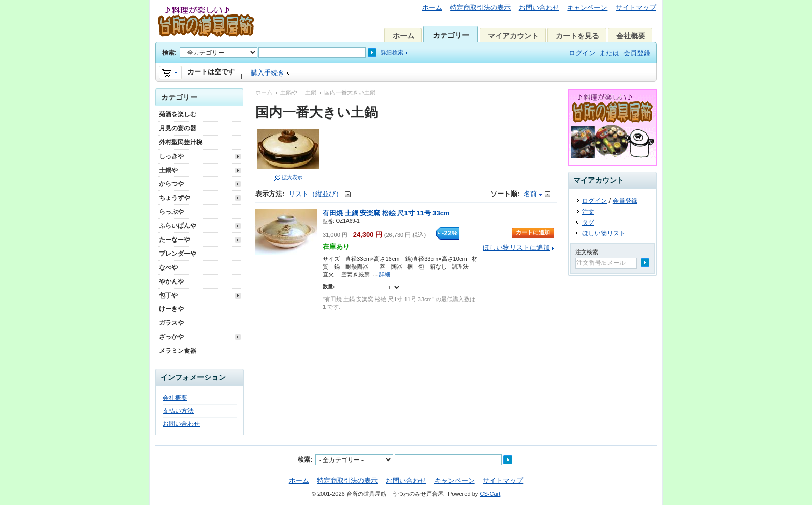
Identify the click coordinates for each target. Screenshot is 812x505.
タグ (588, 222)
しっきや (171, 156)
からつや (171, 184)
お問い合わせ (539, 8)
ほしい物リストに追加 (516, 248)
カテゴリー (451, 35)
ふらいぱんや (178, 226)
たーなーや (175, 240)
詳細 (385, 274)
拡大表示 (292, 177)
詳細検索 (392, 52)
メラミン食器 (178, 351)
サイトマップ (636, 8)
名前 (530, 194)
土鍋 (311, 92)
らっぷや (171, 212)
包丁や (168, 295)
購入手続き (267, 73)
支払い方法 (178, 411)
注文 (588, 212)
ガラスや (171, 323)
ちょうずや (175, 198)
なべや (168, 268)
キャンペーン (587, 8)
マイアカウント (513, 36)
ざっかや (171, 337)
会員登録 (637, 53)
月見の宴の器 (178, 128)
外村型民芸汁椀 (181, 142)
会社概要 (631, 36)
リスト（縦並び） (315, 194)
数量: (329, 286)
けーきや (171, 309)
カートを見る (577, 36)
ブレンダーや (178, 254)
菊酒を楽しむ (178, 114)
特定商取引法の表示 (480, 8)
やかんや (171, 281)
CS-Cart (490, 494)
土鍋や (289, 92)
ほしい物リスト (604, 233)
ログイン (582, 53)
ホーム (432, 8)
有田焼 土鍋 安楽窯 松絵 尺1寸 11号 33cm (386, 213)
